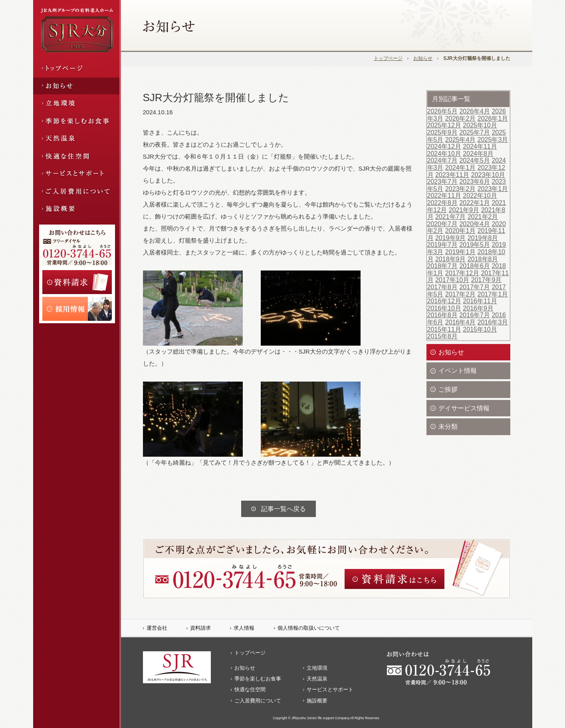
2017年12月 (462, 273)
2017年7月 (475, 287)
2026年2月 (461, 118)
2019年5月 (475, 245)
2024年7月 (443, 160)
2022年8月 (443, 203)
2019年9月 (451, 238)
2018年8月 (483, 259)
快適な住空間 (250, 689)
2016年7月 (475, 315)
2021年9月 (464, 210)
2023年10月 (488, 175)
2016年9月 (478, 308)
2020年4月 (475, 224)
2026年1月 (493, 118)
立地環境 (317, 668)
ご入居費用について (258, 701)
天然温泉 (317, 679)
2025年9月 (443, 132)
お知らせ (423, 58)
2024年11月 (480, 146)
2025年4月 (461, 140)
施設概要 (317, 701)
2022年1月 (475, 203)
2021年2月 (483, 217)
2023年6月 (475, 182)
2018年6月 (475, 266)
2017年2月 (461, 294)
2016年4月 (461, 322)
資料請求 (200, 628)
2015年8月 (443, 336)
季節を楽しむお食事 (258, 679)
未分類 (448, 427)
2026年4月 (475, 111)
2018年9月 (451, 259)
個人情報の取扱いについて (309, 628)
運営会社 (157, 628)
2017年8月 (443, 287)
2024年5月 (475, 160)
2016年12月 (444, 301)
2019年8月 (483, 238)
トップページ (388, 58)
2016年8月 (443, 315)
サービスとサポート (330, 689)
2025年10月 (480, 125)
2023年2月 (461, 189)
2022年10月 (480, 196)
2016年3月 (493, 322)
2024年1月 (461, 168)
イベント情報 (458, 371)
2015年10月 (480, 329)
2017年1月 (493, 294)
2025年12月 (444, 125)
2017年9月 (487, 280)
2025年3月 (493, 140)
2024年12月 (444, 146)
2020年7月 (443, 224)
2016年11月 (480, 301)
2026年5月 (443, 111)
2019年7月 (443, 245)
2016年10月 (444, 308)
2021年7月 (451, 217)
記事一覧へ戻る (283, 509)
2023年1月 (493, 189)
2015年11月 (444, 329)
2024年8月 (478, 154)
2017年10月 (452, 280)
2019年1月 (461, 252)
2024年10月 (444, 154)
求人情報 (244, 628)
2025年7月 (475, 132)
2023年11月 (452, 175)
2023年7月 (443, 182)
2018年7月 (443, 266)
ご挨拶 (448, 389)
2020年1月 (461, 231)
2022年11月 (444, 196)
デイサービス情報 (464, 408)
